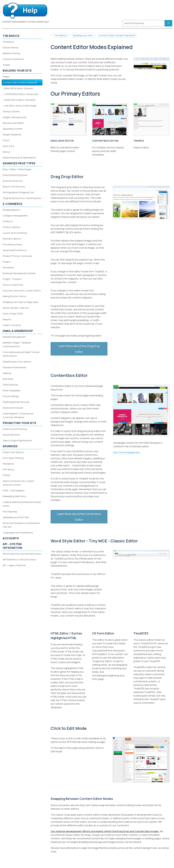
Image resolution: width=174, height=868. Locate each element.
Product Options (11, 227)
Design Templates (12, 134)
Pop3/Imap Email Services (16, 402)
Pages (6, 76)
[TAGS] (6, 475)
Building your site (83, 35)
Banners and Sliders (13, 123)
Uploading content (13, 129)
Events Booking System (15, 175)
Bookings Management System (19, 273)
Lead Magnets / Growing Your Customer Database (18, 415)
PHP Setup (8, 469)
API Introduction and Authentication (22, 554)
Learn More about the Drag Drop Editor (79, 349)
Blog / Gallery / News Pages (17, 169)
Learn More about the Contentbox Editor (79, 517)
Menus (6, 152)
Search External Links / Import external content (19, 483)
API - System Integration (12, 546)
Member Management (14, 337)
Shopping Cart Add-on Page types (21, 302)
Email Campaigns (12, 390)
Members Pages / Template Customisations (17, 344)
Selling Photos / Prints (14, 296)
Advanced (10, 446)
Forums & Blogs (11, 396)
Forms (6, 140)
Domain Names (11, 47)
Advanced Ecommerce (15, 250)
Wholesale (8, 267)
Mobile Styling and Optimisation (19, 158)
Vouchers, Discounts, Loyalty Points (22, 291)
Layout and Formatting (15, 233)
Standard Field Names (14, 367)
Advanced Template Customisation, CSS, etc (22, 525)
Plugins (7, 262)
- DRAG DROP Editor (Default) (18, 88)
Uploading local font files (16, 517)
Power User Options (13, 452)
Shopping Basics (11, 210)
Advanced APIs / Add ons (16, 308)
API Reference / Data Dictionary (19, 560)
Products (8, 221)
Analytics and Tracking (15, 429)
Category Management (15, 216)
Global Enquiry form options (17, 362)
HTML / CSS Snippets (14, 490)
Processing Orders (13, 244)
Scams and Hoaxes (13, 408)
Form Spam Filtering (13, 458)
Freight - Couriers (12, 279)
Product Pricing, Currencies (17, 256)
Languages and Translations (18, 533)
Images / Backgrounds (15, 117)
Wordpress (8, 464)
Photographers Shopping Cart (19, 192)
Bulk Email (8, 379)
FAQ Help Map (10, 512)
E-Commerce (12, 204)
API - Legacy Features (14, 565)
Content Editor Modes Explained (117, 35)
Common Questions (13, 59)
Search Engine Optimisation (17, 440)
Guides (6, 65)
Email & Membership (18, 331)
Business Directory (13, 181)
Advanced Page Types (19, 163)
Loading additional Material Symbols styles (22, 504)
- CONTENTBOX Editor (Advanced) (21, 94)
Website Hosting (11, 53)
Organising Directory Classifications (22, 198)
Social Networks (11, 435)
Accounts (11, 538)
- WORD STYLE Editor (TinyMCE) (19, 100)
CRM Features (10, 385)
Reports (7, 319)
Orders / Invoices (12, 325)
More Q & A (8, 146)
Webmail (7, 373)
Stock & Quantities (13, 285)
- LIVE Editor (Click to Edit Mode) (20, 106)
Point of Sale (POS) (13, 314)
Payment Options (12, 239)
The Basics (61, 35)
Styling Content (11, 111)
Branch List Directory (14, 187)
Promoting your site (20, 423)
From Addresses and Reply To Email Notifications (21, 354)
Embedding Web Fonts (14, 496)
